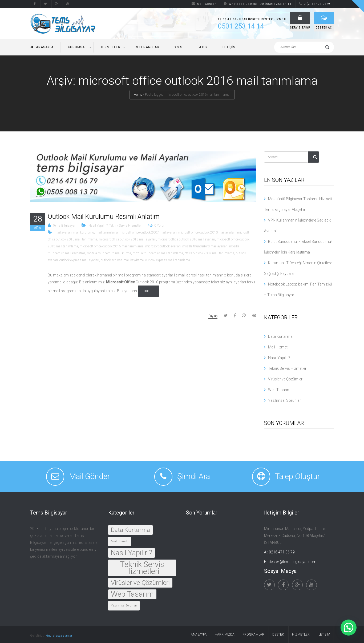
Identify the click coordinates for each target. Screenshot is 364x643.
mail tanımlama (107, 233)
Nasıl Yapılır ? (98, 226)
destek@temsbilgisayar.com (292, 562)
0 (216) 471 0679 (315, 4)
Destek (278, 635)
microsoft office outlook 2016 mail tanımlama (112, 247)
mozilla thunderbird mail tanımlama (158, 254)
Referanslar (147, 47)
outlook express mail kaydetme (122, 260)
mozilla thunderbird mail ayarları (205, 247)
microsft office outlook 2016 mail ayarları (186, 240)
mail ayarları (63, 233)
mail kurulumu (84, 233)
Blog (202, 47)
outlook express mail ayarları (79, 260)
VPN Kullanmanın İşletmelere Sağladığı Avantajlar (298, 226)
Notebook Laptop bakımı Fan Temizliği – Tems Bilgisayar (298, 290)
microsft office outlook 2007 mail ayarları (148, 233)
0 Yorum (160, 226)
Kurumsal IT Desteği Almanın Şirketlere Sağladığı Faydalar (298, 268)
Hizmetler (111, 47)
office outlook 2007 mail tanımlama (209, 254)
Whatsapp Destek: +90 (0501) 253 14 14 (258, 4)
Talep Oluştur (298, 477)
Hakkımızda (225, 635)
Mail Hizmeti (278, 347)
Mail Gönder (204, 4)
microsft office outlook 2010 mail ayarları (207, 233)
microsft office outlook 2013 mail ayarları (128, 240)
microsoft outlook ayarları (163, 247)
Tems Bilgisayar (64, 226)
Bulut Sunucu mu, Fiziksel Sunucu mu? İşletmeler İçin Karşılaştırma (298, 247)
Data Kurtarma (280, 337)
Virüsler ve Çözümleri (286, 379)
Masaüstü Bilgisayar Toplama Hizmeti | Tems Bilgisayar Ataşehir (299, 204)
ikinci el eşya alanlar (58, 636)
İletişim (229, 47)
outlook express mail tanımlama (168, 260)
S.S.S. (179, 47)
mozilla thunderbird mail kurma (109, 254)
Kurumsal (77, 47)
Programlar (253, 635)
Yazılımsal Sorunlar (284, 401)
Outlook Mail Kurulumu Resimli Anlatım (104, 217)
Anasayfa (42, 47)
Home (138, 95)
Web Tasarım (279, 390)
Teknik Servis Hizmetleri (126, 226)
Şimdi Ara (194, 477)
